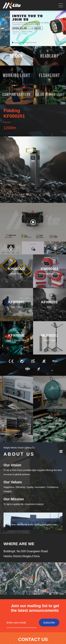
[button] (25, 43)
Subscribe (49, 622)
